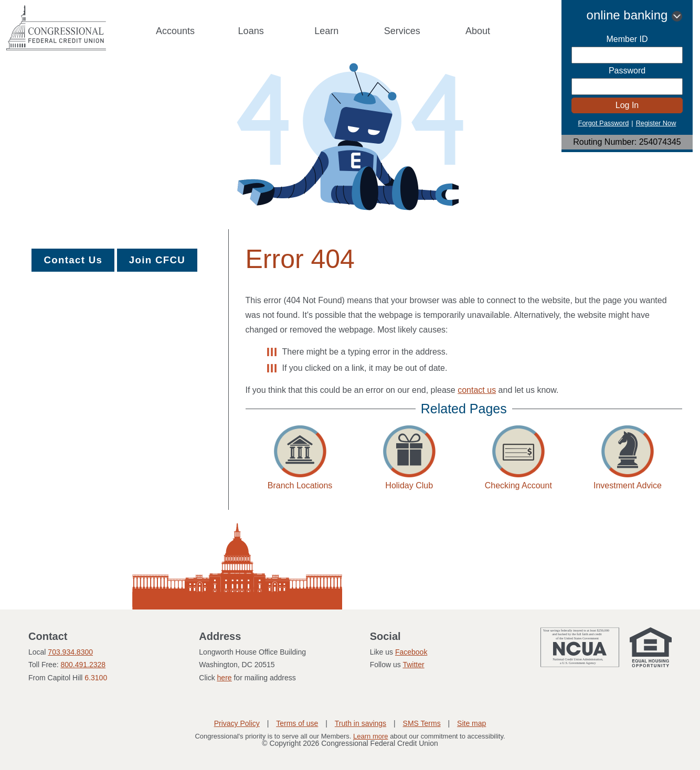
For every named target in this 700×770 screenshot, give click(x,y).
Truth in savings (360, 723)
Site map (471, 723)
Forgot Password (604, 123)
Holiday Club (409, 485)
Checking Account (518, 485)
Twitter (413, 665)
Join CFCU (157, 260)
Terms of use (297, 723)
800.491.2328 (83, 665)
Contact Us (73, 260)
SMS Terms (422, 723)
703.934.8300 (70, 652)
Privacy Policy (237, 723)
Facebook (411, 652)
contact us (477, 390)
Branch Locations (300, 485)
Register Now (656, 123)
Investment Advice (628, 485)
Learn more (370, 736)
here (225, 678)
